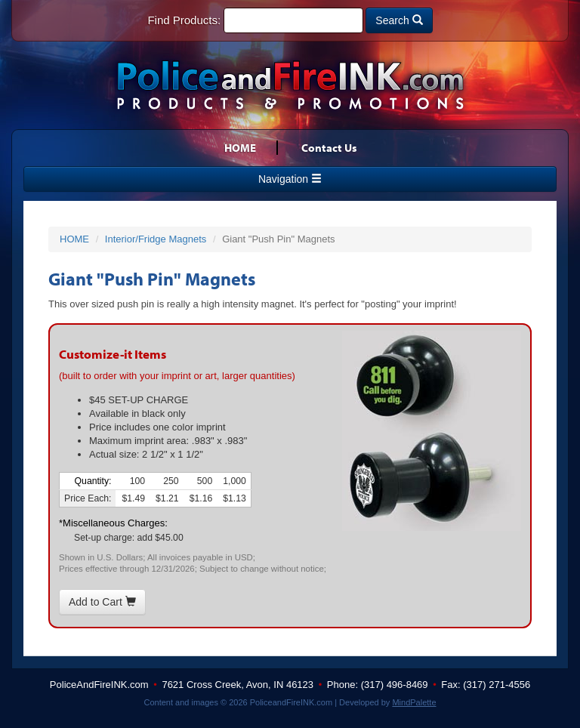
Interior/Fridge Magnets (156, 239)
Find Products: (184, 20)
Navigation (290, 179)
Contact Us (329, 148)
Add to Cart (102, 602)
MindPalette (414, 702)
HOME (240, 148)
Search (399, 20)
